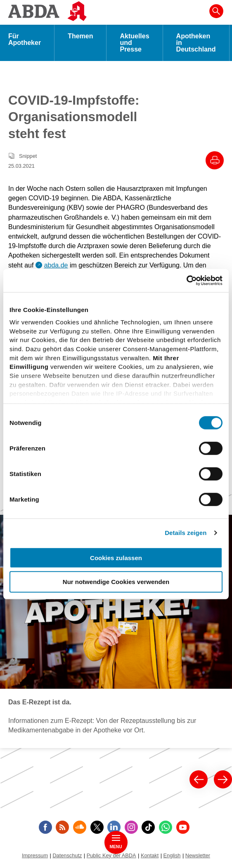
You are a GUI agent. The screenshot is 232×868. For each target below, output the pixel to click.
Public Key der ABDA (111, 855)
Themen (80, 36)
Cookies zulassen (116, 557)
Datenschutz (67, 855)
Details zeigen (186, 533)
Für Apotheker (25, 39)
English (172, 855)
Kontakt (150, 855)
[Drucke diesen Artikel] (215, 160)
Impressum (35, 855)
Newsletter (198, 855)
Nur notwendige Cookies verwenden (116, 582)
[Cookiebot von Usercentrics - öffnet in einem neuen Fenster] (186, 281)
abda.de (56, 265)
